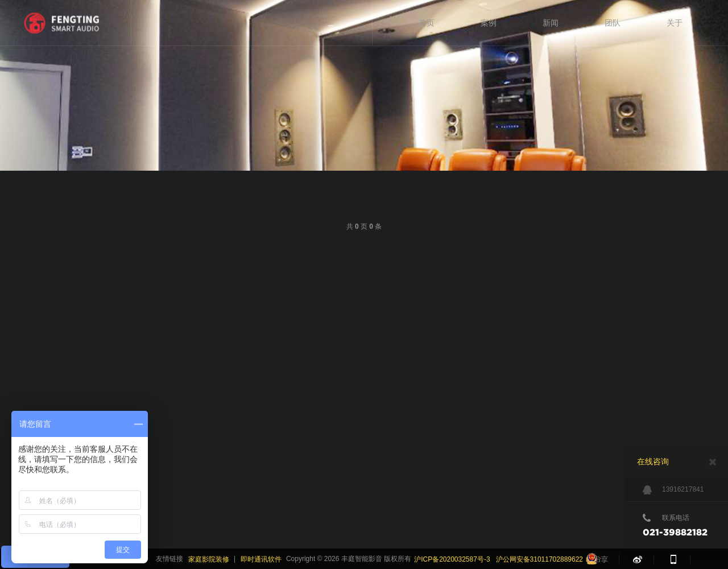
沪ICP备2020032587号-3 (452, 559)
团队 (613, 23)
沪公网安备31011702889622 (539, 559)
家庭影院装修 (209, 559)
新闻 (551, 23)
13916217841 (673, 490)
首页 (427, 23)
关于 (675, 23)
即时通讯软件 (261, 559)
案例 (489, 23)
